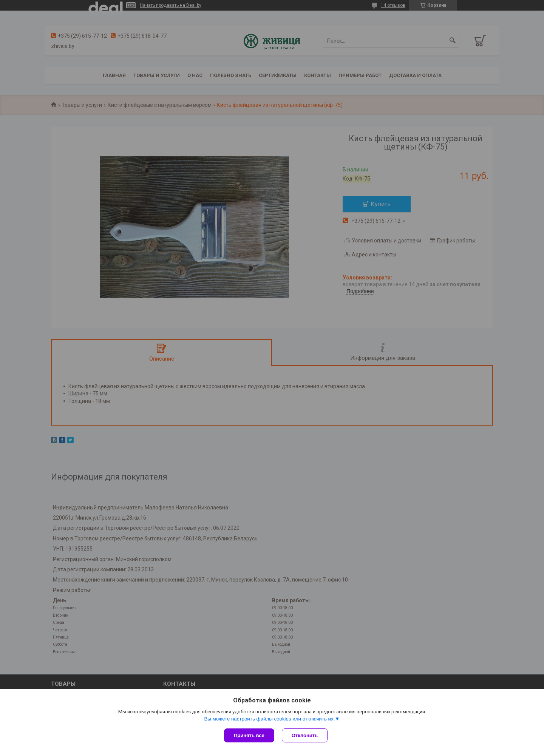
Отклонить (305, 735)
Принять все (249, 735)
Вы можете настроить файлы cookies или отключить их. (269, 719)
